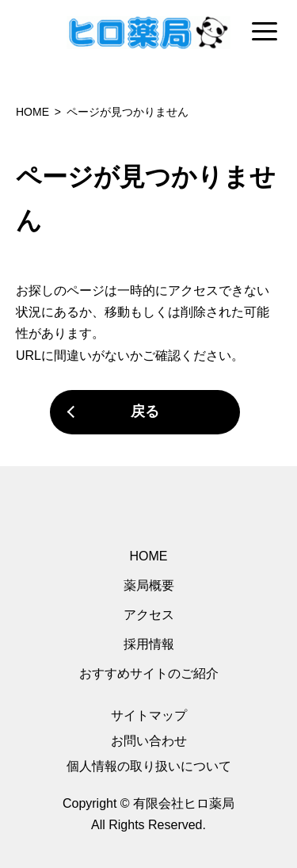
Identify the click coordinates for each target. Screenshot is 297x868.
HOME (149, 556)
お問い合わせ (149, 741)
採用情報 (149, 644)
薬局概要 (149, 585)
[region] (148, 33)
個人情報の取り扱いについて (149, 766)
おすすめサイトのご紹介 (149, 673)
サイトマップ (149, 715)
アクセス (149, 615)
